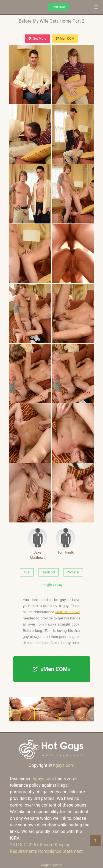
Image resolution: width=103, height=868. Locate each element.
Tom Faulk (66, 541)
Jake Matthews (38, 544)
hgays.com (64, 765)
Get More (37, 39)
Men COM (65, 39)
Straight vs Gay (52, 585)
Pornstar (73, 572)
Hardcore (48, 572)
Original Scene (51, 865)
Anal (27, 572)
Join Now (59, 7)
